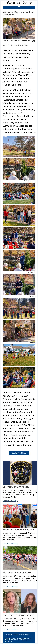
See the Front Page (19, 453)
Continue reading (10, 501)
